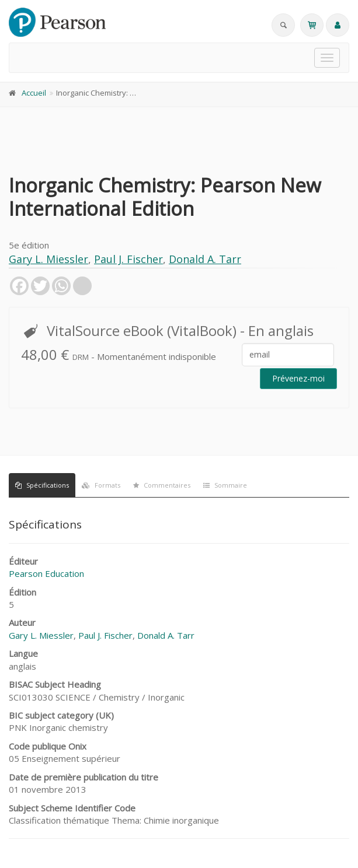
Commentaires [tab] (162, 485)
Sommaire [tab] (225, 485)
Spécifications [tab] (42, 485)
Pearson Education (46, 573)
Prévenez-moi (298, 378)
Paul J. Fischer (128, 259)
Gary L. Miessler (48, 259)
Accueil (34, 93)
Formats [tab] (101, 485)
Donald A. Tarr (205, 259)
